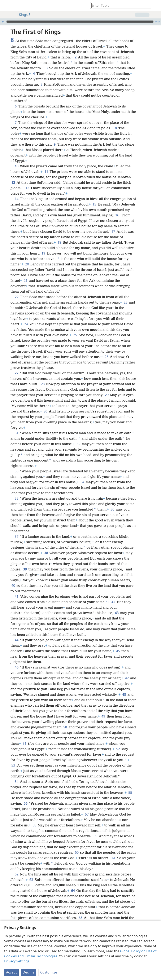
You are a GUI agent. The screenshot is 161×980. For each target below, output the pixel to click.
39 (25, 569)
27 (16, 373)
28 (43, 384)
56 (25, 803)
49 (103, 716)
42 (113, 602)
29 (107, 395)
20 (27, 264)
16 (117, 215)
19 (43, 253)
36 (112, 509)
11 (46, 172)
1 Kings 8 (21, 15)
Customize (49, 972)
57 (87, 814)
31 (16, 433)
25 (75, 335)
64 (73, 891)
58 (34, 825)
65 (80, 918)
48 (124, 694)
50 (65, 727)
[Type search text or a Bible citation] (119, 5)
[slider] (80, 22)
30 (45, 411)
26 (106, 357)
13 (27, 188)
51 (24, 743)
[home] (6, 5)
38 (46, 553)
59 (95, 836)
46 (16, 667)
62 (16, 874)
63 (31, 880)
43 (117, 613)
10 (16, 166)
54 (16, 782)
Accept (11, 972)
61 (114, 858)
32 (78, 444)
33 (16, 471)
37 (16, 537)
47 (127, 678)
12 (13, 182)
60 (77, 852)
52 (118, 749)
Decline (29, 972)
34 (82, 482)
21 (25, 281)
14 (16, 199)
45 (118, 651)
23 (125, 302)
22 (16, 297)
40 (13, 586)
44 (16, 640)
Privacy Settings (17, 961)
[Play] (3, 22)
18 (59, 242)
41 (16, 596)
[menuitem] (6, 5)
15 (94, 204)
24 (26, 324)
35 (16, 498)
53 (13, 765)
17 (113, 231)
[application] (80, 22)
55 (130, 793)
